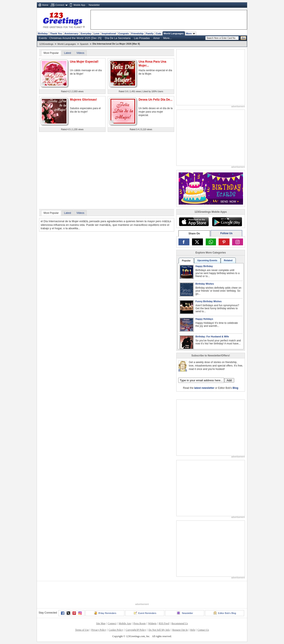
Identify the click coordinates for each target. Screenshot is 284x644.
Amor (156, 38)
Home (45, 5)
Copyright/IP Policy (136, 630)
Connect (60, 5)
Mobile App (79, 5)
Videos (80, 53)
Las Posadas (142, 38)
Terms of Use (82, 630)
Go (243, 38)
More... (168, 38)
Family (150, 33)
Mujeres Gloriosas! (83, 100)
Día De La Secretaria (118, 38)
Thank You (56, 33)
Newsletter (94, 5)
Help (193, 630)
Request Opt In (180, 630)
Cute (158, 33)
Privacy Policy (99, 630)
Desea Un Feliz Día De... (156, 100)
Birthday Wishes (205, 284)
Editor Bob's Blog (225, 613)
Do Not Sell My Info (159, 630)
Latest (68, 53)
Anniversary (72, 33)
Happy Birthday (204, 266)
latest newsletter (204, 388)
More (190, 33)
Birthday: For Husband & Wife (212, 336)
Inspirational (109, 33)
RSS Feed (164, 623)
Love (97, 33)
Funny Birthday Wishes (208, 301)
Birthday (43, 33)
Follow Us (226, 233)
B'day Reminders (105, 613)
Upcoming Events (207, 260)
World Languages (174, 33)
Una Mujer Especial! (84, 62)
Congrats (124, 33)
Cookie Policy (116, 630)
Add (229, 380)
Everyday (86, 33)
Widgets (152, 623)
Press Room (140, 623)
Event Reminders (145, 613)
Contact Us (203, 630)
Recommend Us (180, 623)
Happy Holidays (204, 319)
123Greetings (46, 44)
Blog (235, 388)
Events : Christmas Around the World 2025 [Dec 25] (70, 38)
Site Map (101, 623)
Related (228, 260)
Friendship (137, 33)
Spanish (84, 44)
